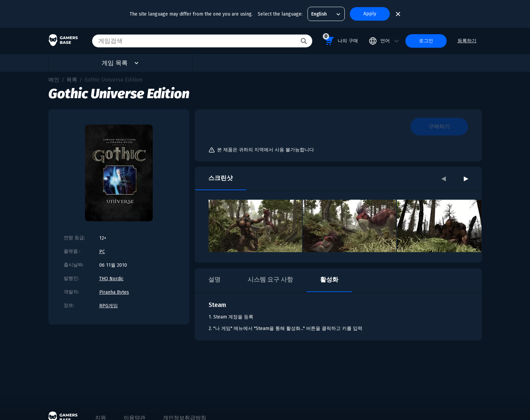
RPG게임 (109, 306)
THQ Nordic (111, 279)
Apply (370, 14)
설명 (214, 280)
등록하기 (467, 41)
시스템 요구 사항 (270, 280)
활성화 (329, 280)
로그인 (426, 41)
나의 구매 (340, 40)
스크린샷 (220, 178)
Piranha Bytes (114, 292)
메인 (54, 80)
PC (102, 252)
